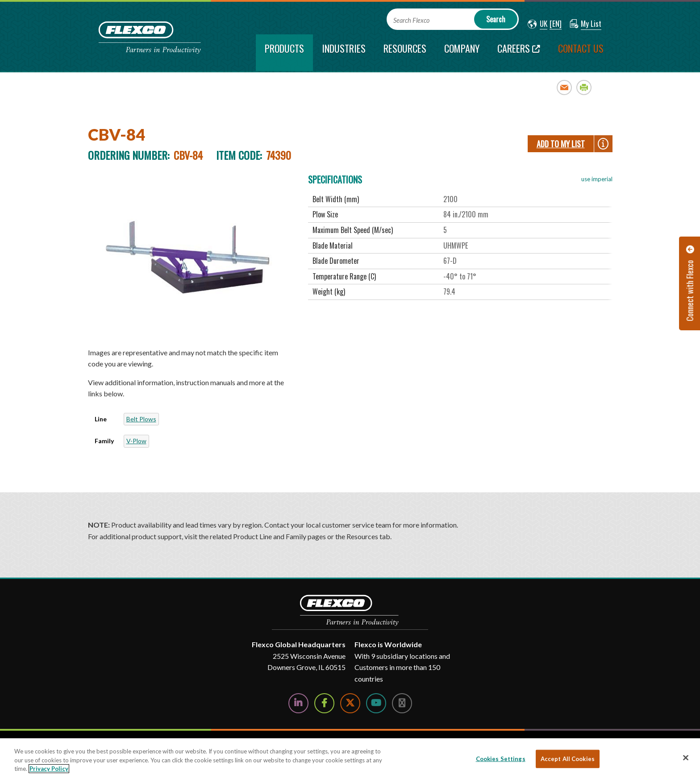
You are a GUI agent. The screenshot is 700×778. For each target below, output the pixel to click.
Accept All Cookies (568, 758)
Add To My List (561, 144)
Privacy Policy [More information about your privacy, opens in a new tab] (49, 769)
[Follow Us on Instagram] (402, 703)
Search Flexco (411, 20)
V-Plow (136, 441)
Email (565, 87)
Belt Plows (141, 419)
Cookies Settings (501, 758)
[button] (537, 24)
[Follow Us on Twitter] (350, 703)
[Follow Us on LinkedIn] (298, 703)
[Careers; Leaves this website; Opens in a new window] (519, 53)
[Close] (686, 757)
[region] (350, 758)
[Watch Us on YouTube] (376, 703)
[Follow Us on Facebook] (324, 703)
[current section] (284, 53)
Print (584, 87)
